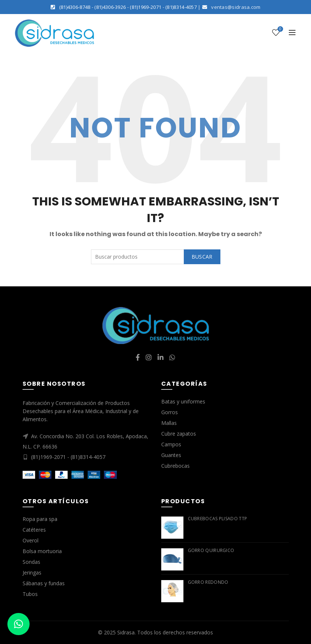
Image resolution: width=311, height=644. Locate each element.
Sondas (31, 562)
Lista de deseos (279, 29)
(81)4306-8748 (75, 7)
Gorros (170, 412)
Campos (171, 444)
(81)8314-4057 (181, 7)
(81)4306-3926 (110, 7)
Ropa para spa (40, 519)
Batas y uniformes (183, 401)
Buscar (202, 257)
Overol (31, 540)
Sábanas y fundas (44, 583)
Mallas (169, 423)
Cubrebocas (175, 466)
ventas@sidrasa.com (236, 7)
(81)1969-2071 (146, 7)
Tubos (30, 594)
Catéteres (34, 530)
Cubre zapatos (179, 434)
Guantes (171, 455)
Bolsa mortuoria (42, 551)
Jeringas (32, 573)
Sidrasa (126, 632)
